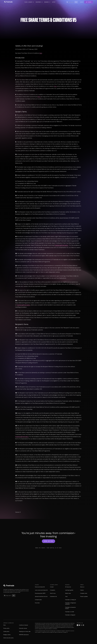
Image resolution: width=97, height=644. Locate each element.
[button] (29, 2)
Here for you (53, 593)
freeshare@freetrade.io (61, 245)
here (41, 53)
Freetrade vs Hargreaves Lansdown (71, 603)
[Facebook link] (79, 625)
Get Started (89, 2)
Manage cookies (7, 635)
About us (82, 587)
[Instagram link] (83, 625)
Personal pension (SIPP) (40, 593)
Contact (52, 587)
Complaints (53, 590)
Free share (37, 603)
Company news (84, 593)
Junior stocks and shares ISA (41, 590)
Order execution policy (8, 638)
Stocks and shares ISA (40, 587)
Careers (82, 590)
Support (54, 2)
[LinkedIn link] (78, 625)
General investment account (41, 596)
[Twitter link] (81, 625)
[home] (8, 2)
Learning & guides (69, 590)
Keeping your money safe (25, 631)
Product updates (84, 596)
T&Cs (5, 625)
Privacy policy (6, 628)
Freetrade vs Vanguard (70, 615)
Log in (82, 2)
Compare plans (38, 600)
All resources (68, 587)
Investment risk (53, 596)
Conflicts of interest (24, 625)
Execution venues (23, 628)
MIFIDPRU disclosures (24, 635)
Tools (66, 596)
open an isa (49, 541)
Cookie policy (6, 631)
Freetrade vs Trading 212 (71, 600)
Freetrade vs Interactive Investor (70, 608)
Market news (68, 593)
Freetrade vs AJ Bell (70, 612)
